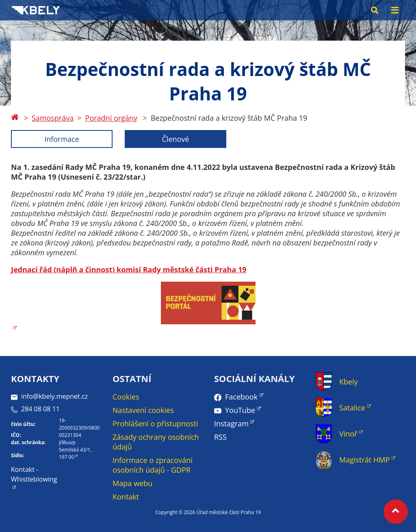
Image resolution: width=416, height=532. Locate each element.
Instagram (231, 423)
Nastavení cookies (143, 410)
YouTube (240, 410)
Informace (62, 139)
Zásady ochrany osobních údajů (156, 442)
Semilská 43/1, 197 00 (75, 453)
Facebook (241, 397)
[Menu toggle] (395, 10)
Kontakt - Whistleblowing (34, 474)
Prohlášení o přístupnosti (155, 423)
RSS (220, 437)
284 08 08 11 (35, 409)
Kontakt (126, 497)
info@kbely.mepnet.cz (49, 396)
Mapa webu (132, 483)
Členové (176, 139)
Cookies (126, 397)
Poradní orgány (111, 118)
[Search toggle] (375, 10)
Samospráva (53, 118)
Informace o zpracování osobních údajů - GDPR (153, 465)
